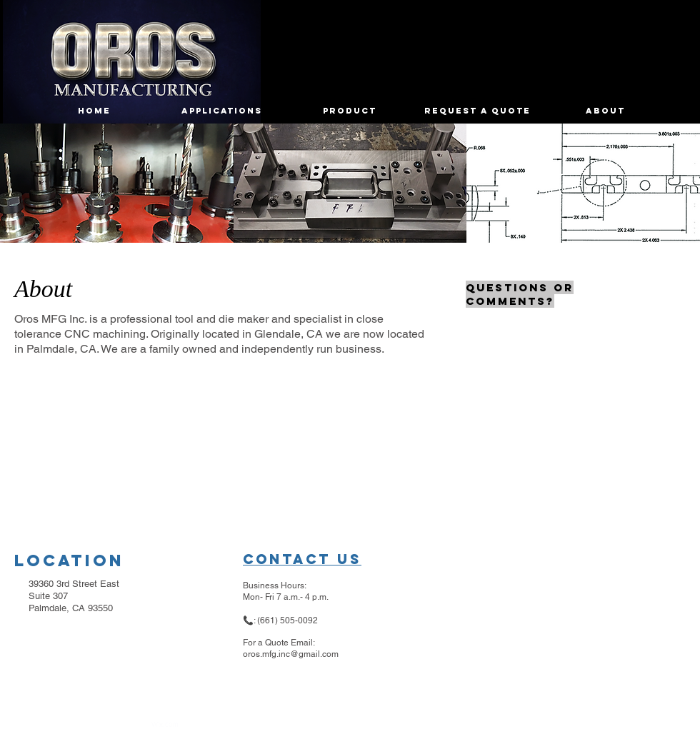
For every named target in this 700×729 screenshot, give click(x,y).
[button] (117, 183)
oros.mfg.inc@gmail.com (291, 654)
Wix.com (165, 725)
